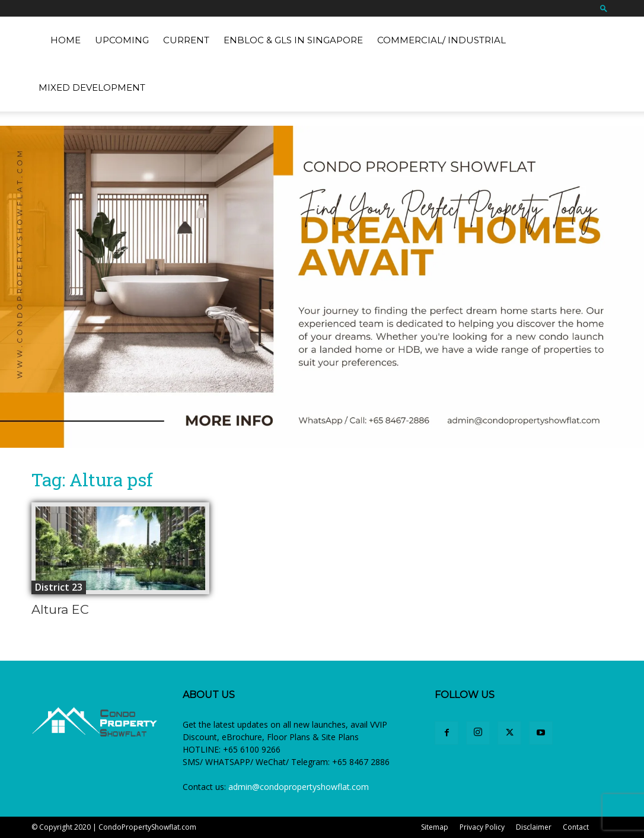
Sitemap (435, 827)
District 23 (59, 587)
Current (186, 40)
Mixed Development (92, 87)
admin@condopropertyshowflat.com (299, 787)
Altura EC (60, 609)
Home (66, 40)
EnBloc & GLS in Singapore (293, 40)
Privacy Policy (482, 827)
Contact (576, 827)
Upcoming (122, 40)
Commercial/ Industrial (441, 40)
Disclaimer (534, 827)
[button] (604, 8)
